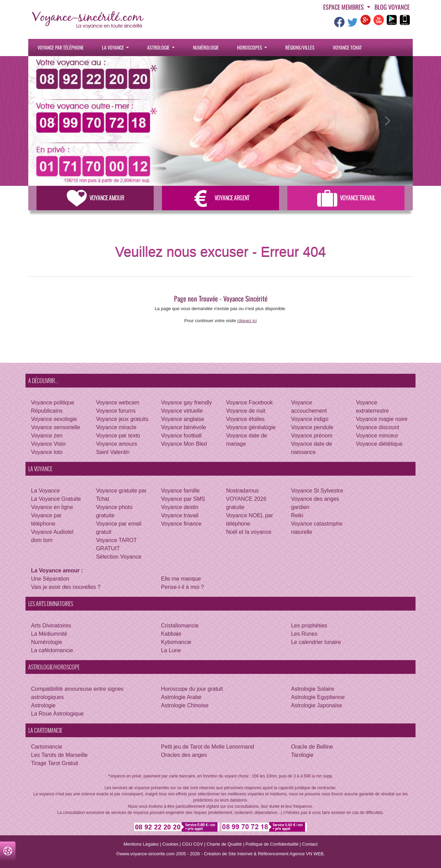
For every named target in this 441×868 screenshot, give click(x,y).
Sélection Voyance (119, 557)
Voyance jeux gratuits (122, 419)
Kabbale (171, 634)
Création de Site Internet (228, 854)
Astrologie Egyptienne (318, 697)
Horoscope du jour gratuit (192, 689)
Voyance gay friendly (186, 403)
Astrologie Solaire (313, 689)
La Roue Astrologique (57, 714)
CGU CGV (192, 844)
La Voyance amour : (57, 570)
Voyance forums (116, 411)
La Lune (171, 650)
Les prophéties (309, 626)
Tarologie (302, 755)
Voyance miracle (116, 427)
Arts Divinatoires (51, 626)
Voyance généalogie (251, 427)
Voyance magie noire (382, 419)
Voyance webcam (118, 403)
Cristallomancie (180, 626)
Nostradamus (242, 491)
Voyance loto (47, 452)
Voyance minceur (377, 436)
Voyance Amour (95, 198)
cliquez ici (247, 321)
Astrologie (159, 47)
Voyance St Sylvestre (317, 491)
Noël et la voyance (249, 532)
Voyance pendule (312, 427)
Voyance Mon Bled (184, 444)
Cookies (170, 844)
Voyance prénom (312, 436)
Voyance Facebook (249, 403)
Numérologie (206, 47)
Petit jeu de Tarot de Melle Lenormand (207, 747)
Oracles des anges (184, 755)
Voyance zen (47, 436)
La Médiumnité (49, 634)
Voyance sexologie (54, 419)
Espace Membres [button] (344, 7)
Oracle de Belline (312, 747)
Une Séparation (50, 579)
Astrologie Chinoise (185, 705)
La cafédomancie (52, 650)
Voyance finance (181, 524)
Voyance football (181, 436)
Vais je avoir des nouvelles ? (66, 587)
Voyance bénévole (183, 427)
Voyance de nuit (246, 411)
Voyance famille (180, 491)
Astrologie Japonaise (317, 705)
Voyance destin (180, 507)
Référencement (273, 854)
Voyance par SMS (183, 499)
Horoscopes (250, 47)
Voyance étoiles (245, 419)
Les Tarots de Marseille (59, 755)
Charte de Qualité (224, 844)
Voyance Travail (346, 198)
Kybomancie (176, 642)
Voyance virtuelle (182, 411)
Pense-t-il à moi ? (182, 587)
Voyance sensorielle (55, 427)
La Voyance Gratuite (56, 499)
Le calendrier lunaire (316, 642)
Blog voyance (392, 7)
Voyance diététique (379, 444)
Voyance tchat (347, 47)
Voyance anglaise (182, 419)
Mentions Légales (141, 844)
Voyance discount (377, 427)
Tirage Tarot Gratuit (55, 763)
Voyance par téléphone (61, 47)
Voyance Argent (220, 198)
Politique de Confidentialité (272, 844)
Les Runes (304, 634)
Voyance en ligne (52, 507)
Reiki (297, 515)
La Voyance (114, 47)
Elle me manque (181, 579)
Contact (310, 844)
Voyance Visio (48, 444)
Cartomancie (47, 747)
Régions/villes (300, 47)
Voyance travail (180, 515)
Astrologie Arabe (181, 697)
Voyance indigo (310, 419)
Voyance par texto (118, 436)
